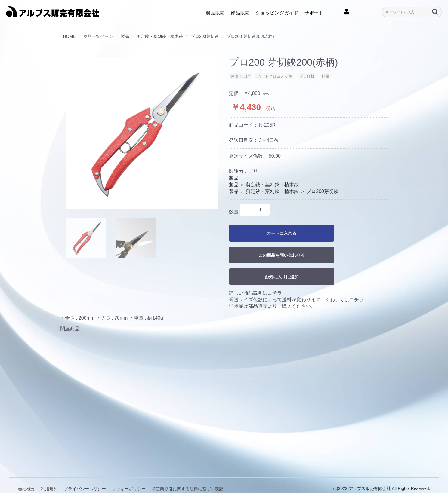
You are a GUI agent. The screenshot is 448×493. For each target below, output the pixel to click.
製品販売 (215, 12)
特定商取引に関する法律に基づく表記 (187, 475)
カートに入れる (282, 233)
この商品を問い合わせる (282, 255)
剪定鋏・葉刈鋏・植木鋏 (272, 185)
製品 (234, 178)
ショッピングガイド (277, 12)
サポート (314, 12)
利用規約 (49, 475)
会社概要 (26, 475)
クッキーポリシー (129, 475)
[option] (142, 133)
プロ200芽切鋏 (322, 191)
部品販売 (240, 12)
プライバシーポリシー (85, 475)
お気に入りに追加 (282, 277)
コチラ (275, 293)
